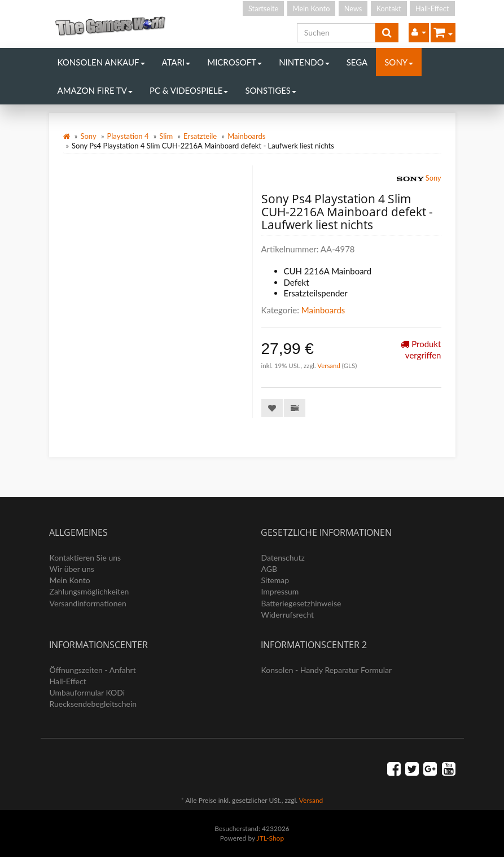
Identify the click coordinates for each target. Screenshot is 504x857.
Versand (330, 366)
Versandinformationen (88, 603)
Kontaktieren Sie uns (86, 558)
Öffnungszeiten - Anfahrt (93, 670)
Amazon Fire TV (95, 90)
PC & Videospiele (189, 90)
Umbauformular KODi (87, 692)
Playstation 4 (128, 136)
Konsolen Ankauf (101, 62)
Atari (176, 62)
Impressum (280, 591)
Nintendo (304, 62)
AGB (269, 569)
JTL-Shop (271, 838)
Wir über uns (72, 569)
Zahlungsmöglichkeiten (89, 591)
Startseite (263, 8)
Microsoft (235, 62)
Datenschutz (283, 558)
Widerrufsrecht (288, 615)
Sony (399, 62)
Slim (166, 136)
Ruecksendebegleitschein (93, 704)
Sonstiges (271, 90)
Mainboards (246, 136)
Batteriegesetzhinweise (301, 603)
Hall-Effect (432, 8)
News (353, 8)
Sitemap (275, 580)
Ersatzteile (200, 136)
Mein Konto (312, 8)
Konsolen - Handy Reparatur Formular (327, 670)
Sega (357, 62)
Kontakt (389, 8)
